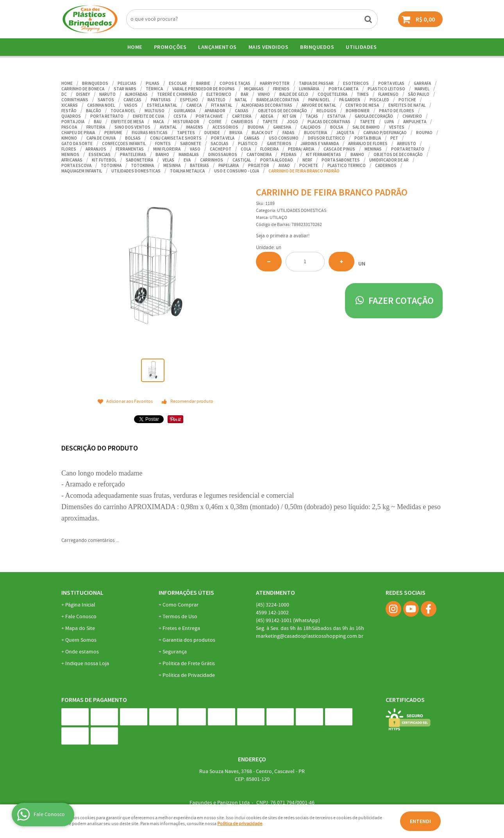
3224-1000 (273, 605)
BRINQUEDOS (317, 47)
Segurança (175, 652)
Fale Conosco (81, 617)
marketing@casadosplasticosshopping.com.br (310, 636)
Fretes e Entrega (181, 628)
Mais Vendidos (269, 47)
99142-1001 (288, 621)
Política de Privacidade (189, 675)
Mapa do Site (80, 628)
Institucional (82, 592)
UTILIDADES (361, 47)
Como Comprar (181, 605)
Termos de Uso (180, 617)
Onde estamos (82, 652)
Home (135, 47)
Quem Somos (81, 640)
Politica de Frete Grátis (189, 664)
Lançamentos (217, 47)
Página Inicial (80, 605)
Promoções (170, 47)
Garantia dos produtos (189, 640)
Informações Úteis (186, 592)
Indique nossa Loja (87, 664)
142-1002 (272, 613)
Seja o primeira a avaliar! (283, 236)
